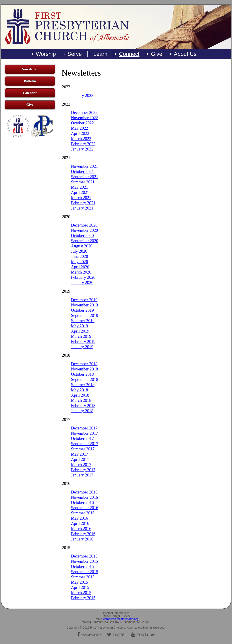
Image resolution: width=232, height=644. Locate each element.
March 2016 (81, 529)
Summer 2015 (83, 577)
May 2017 (79, 454)
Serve (75, 54)
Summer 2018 (83, 385)
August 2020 (82, 246)
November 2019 (84, 305)
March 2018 (81, 400)
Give (157, 54)
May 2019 (79, 326)
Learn (100, 54)
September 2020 (85, 241)
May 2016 (79, 518)
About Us (185, 54)
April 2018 (80, 395)
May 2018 (79, 390)
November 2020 (84, 230)
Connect (129, 54)
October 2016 (82, 503)
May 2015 (79, 582)
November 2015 (84, 561)
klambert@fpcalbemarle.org (120, 619)
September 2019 (85, 316)
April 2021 (80, 192)
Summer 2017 (83, 449)
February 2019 (83, 342)
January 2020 (82, 283)
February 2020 (83, 277)
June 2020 (79, 257)
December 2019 (84, 300)
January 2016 (82, 539)
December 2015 (84, 556)
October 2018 (82, 374)
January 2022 (82, 149)
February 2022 (83, 144)
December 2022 (84, 113)
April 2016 (80, 523)
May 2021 (79, 187)
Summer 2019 (83, 321)
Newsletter (30, 69)
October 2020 (82, 236)
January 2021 (82, 208)
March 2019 (81, 336)
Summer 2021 (83, 182)
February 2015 (83, 598)
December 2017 (84, 428)
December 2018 (84, 364)
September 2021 (85, 177)
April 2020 (80, 267)
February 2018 (83, 406)
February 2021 (83, 203)
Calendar (30, 93)
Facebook (89, 634)
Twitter (117, 634)
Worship (46, 54)
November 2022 (84, 118)
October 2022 (82, 123)
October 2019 (82, 310)
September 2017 (85, 444)
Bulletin (30, 81)
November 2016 (84, 497)
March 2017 (81, 465)
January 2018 (82, 411)
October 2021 (82, 172)
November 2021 (84, 166)
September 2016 (85, 508)
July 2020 (79, 251)
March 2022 (81, 139)
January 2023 (82, 96)
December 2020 (84, 225)
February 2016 (83, 534)
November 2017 (84, 433)
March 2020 (81, 272)
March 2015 (81, 593)
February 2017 (83, 470)
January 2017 (82, 475)
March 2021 (81, 198)
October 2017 (82, 439)
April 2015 (80, 587)
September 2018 (85, 380)
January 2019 (82, 347)
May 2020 (79, 262)
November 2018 (84, 369)
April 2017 (80, 459)
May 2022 (79, 128)
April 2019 (80, 331)
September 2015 (85, 572)
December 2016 (84, 492)
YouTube (143, 634)
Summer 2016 (83, 513)
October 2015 (82, 567)
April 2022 (80, 133)
